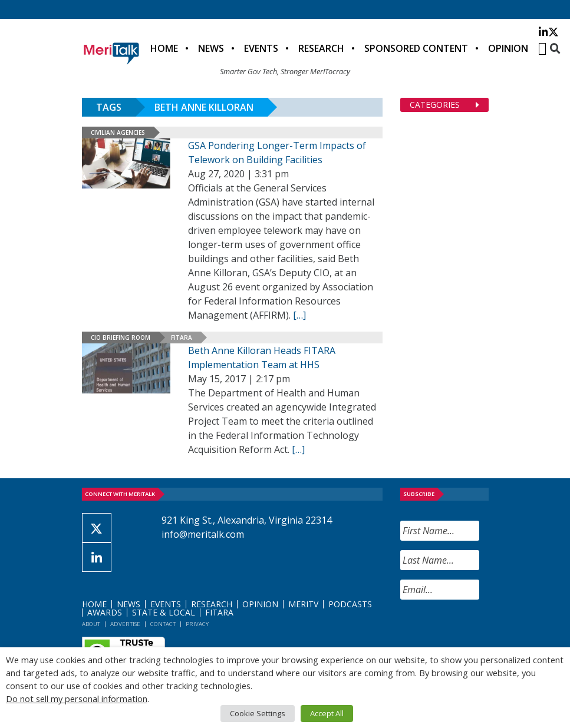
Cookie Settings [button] (258, 713)
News (211, 48)
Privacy (197, 624)
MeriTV (303, 604)
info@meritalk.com (203, 534)
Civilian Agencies (118, 133)
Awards (105, 612)
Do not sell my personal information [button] (77, 699)
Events (261, 48)
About (91, 624)
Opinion (508, 48)
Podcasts (350, 604)
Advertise (125, 624)
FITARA (182, 337)
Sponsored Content (416, 48)
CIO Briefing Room (121, 337)
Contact (163, 624)
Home (164, 48)
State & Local (164, 612)
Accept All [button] (327, 713)
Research (321, 48)
